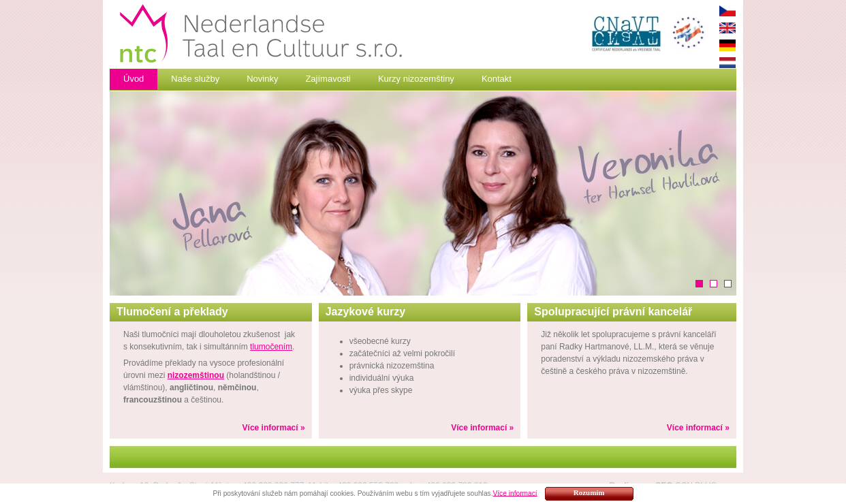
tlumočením (271, 347)
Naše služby (195, 79)
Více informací (515, 493)
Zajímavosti (328, 79)
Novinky (262, 79)
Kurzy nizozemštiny (416, 79)
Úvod (134, 79)
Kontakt (497, 79)
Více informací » (274, 428)
